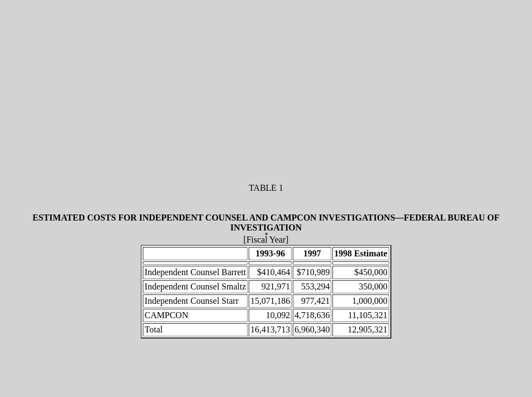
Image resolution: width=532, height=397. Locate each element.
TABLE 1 (266, 188)
